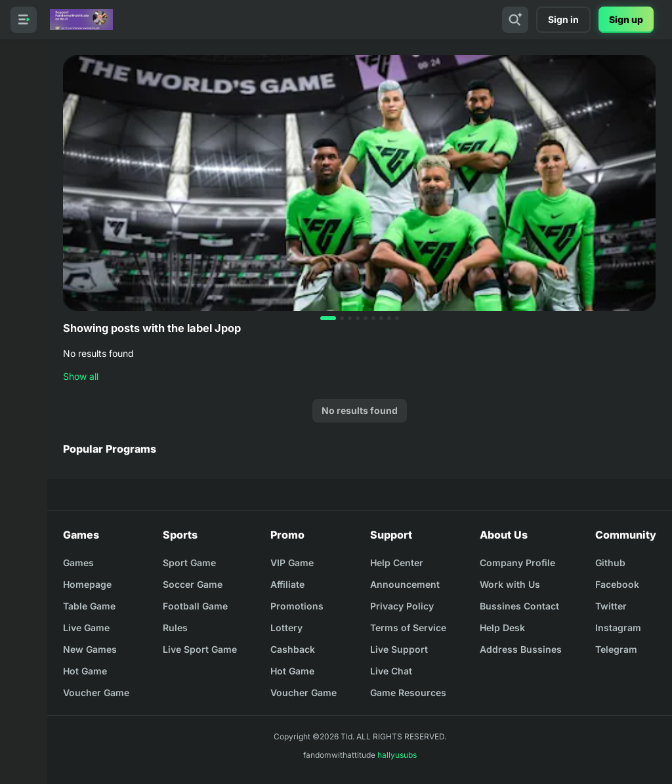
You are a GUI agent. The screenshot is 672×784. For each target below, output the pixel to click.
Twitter (611, 606)
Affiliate (287, 584)
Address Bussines (521, 649)
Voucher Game (96, 692)
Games (78, 563)
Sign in (563, 19)
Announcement (405, 584)
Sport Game (189, 563)
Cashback (293, 649)
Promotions (297, 606)
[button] (328, 318)
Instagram (618, 628)
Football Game (195, 606)
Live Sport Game (200, 649)
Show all (81, 376)
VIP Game (292, 563)
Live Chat (391, 671)
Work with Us (510, 584)
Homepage (87, 584)
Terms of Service (408, 628)
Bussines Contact (519, 606)
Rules (175, 628)
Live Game (86, 628)
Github (610, 563)
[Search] (515, 20)
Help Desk (502, 628)
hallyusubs (397, 755)
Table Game (89, 606)
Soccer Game (193, 584)
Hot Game (85, 671)
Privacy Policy (402, 606)
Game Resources (408, 692)
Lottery (286, 628)
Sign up (626, 19)
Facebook (617, 584)
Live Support (399, 649)
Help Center (397, 563)
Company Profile (517, 563)
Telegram (616, 649)
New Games (90, 649)
